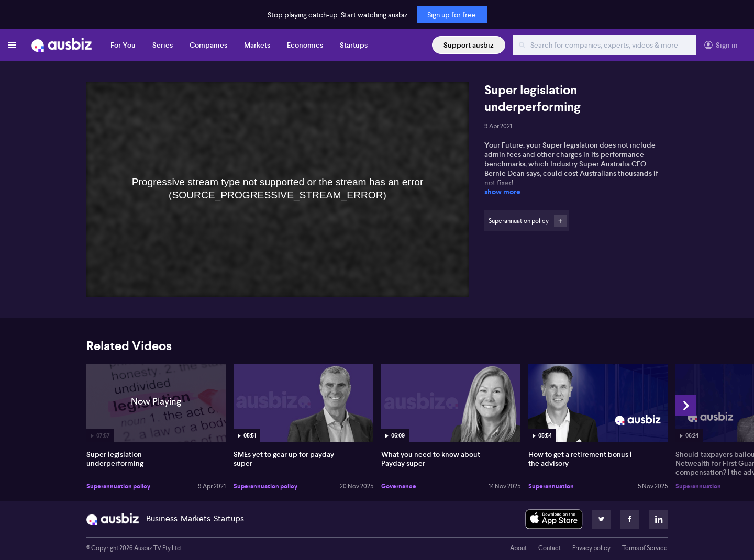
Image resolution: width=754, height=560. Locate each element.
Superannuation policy (118, 486)
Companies (208, 45)
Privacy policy (591, 548)
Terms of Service (645, 548)
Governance (399, 486)
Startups (354, 45)
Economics (305, 45)
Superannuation (551, 486)
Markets (257, 45)
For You (123, 45)
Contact (550, 548)
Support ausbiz (469, 45)
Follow (560, 221)
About (518, 548)
